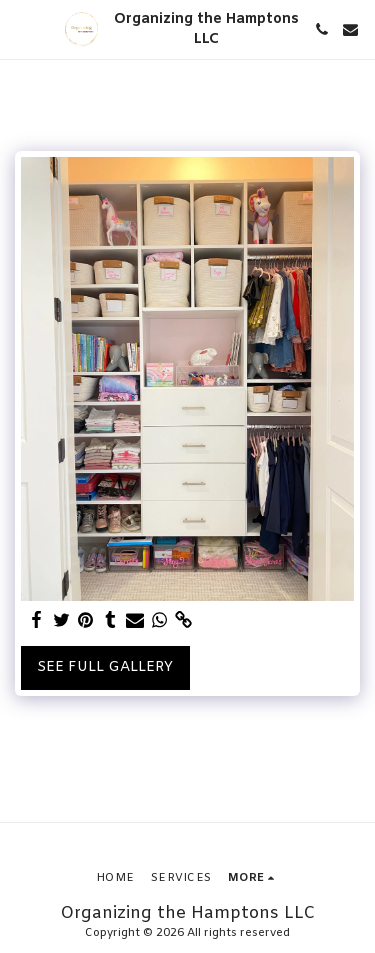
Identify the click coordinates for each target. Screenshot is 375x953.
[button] (22, 28)
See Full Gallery (105, 667)
